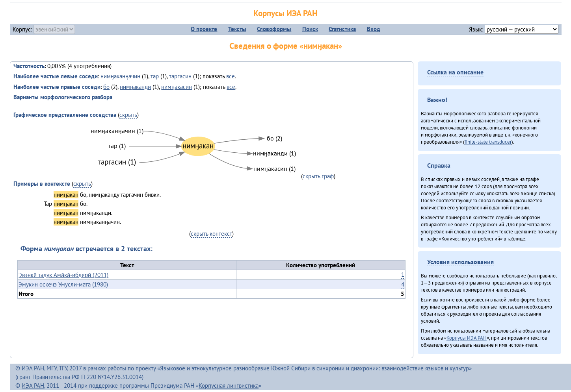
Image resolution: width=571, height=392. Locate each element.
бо (106, 87)
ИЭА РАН (33, 368)
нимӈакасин (177, 87)
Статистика (342, 29)
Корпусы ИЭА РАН (285, 13)
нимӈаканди (135, 87)
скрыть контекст (211, 234)
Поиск (310, 29)
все (231, 76)
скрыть (128, 115)
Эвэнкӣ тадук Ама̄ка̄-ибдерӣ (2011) (63, 275)
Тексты (237, 29)
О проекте (204, 29)
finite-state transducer (488, 142)
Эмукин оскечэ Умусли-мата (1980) (63, 284)
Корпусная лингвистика (229, 386)
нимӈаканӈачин (120, 76)
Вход (374, 29)
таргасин (180, 76)
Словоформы (274, 29)
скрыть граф (318, 176)
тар (155, 76)
